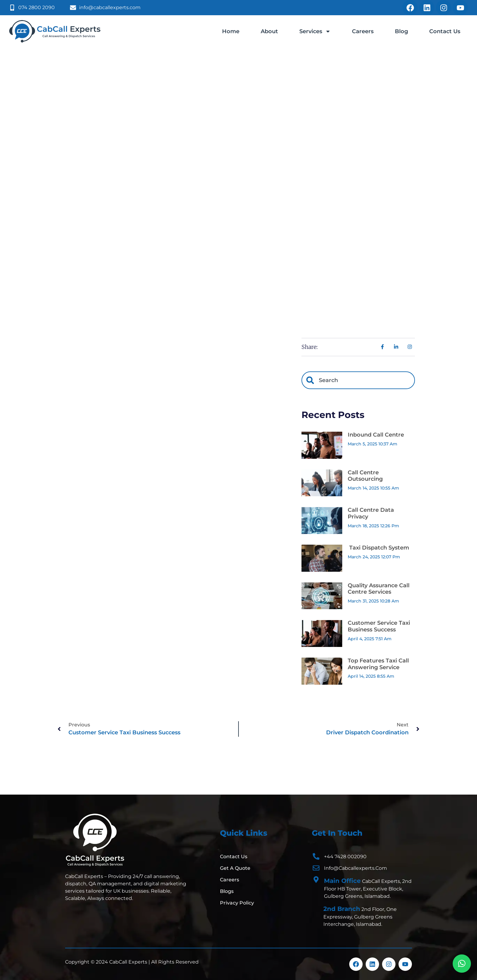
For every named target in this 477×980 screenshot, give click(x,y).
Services (315, 31)
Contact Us (445, 31)
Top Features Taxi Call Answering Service (378, 664)
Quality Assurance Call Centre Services (379, 589)
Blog (401, 31)
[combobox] (358, 380)
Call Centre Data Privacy (371, 513)
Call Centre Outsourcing (365, 476)
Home (231, 31)
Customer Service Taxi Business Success (379, 626)
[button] (462, 964)
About (269, 31)
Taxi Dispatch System (378, 548)
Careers (363, 31)
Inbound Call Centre (376, 435)
